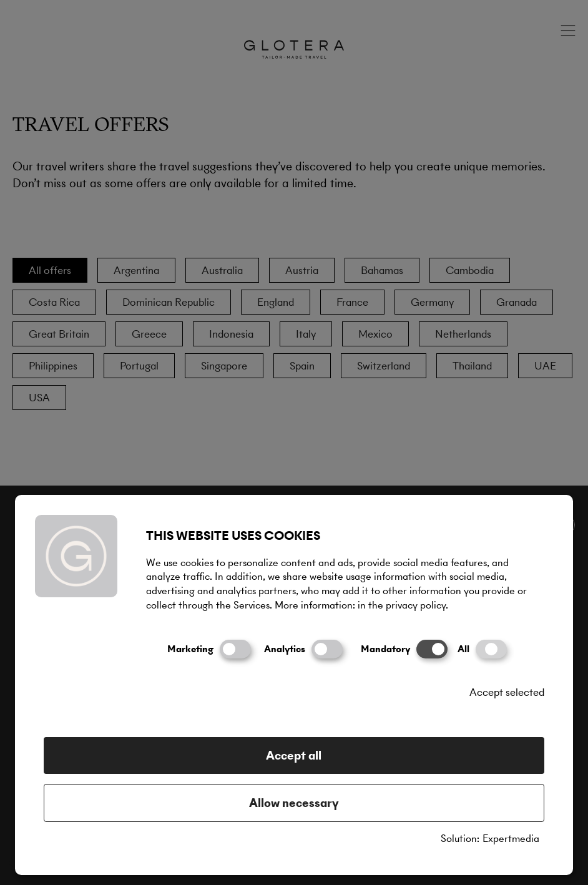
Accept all (294, 755)
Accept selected (507, 692)
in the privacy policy (402, 605)
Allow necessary (294, 803)
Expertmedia (511, 839)
